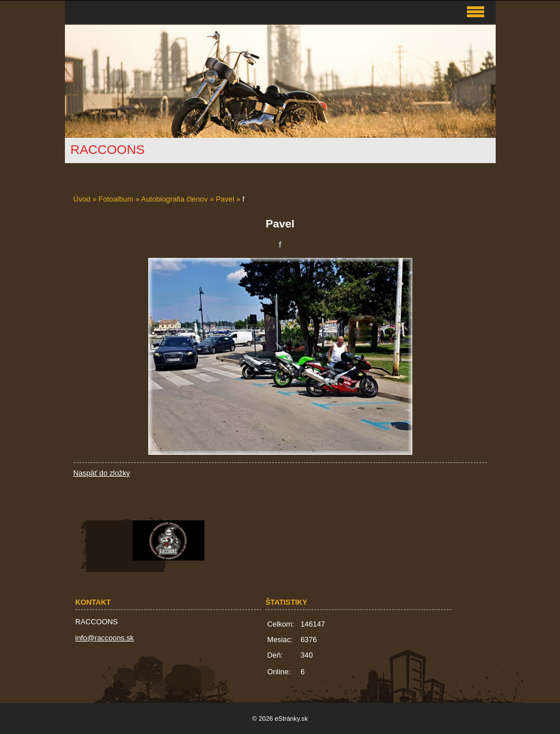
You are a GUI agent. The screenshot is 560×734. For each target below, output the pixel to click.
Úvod (82, 199)
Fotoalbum (116, 199)
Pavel (225, 199)
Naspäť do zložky (102, 473)
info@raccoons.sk (105, 638)
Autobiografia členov (175, 199)
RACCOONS (108, 150)
